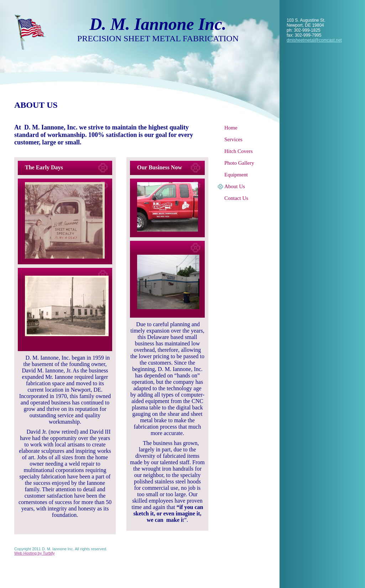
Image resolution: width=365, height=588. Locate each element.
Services (233, 139)
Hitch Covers (239, 151)
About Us (235, 186)
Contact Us (236, 198)
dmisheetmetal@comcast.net (314, 40)
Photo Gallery (239, 163)
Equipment (236, 175)
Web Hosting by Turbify (35, 553)
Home (231, 128)
